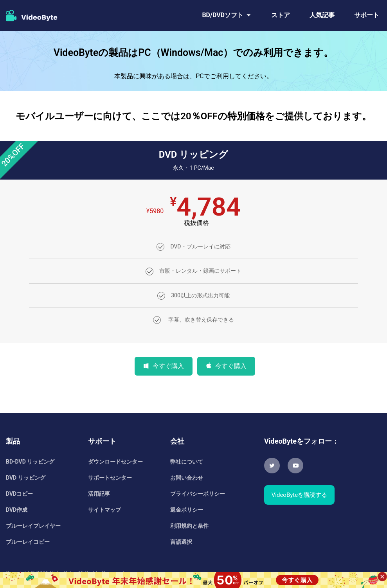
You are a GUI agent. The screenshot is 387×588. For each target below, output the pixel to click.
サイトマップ (104, 510)
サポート (367, 15)
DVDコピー (19, 494)
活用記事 (99, 494)
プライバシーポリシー (198, 494)
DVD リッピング (26, 478)
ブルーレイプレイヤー (33, 526)
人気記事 (322, 15)
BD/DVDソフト (223, 15)
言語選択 (181, 542)
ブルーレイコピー (28, 542)
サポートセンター (110, 478)
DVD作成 (17, 510)
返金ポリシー (187, 510)
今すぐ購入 (168, 366)
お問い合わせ (187, 478)
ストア (281, 15)
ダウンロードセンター (115, 462)
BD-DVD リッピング (30, 462)
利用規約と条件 (189, 526)
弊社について (187, 462)
